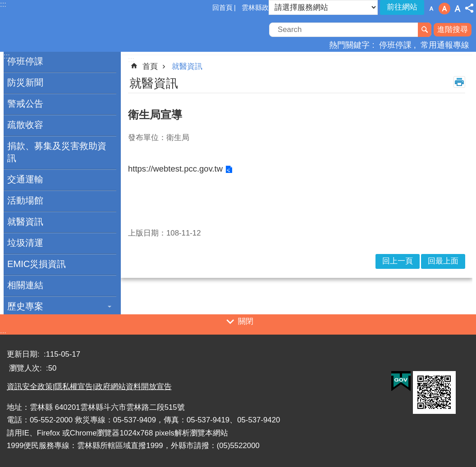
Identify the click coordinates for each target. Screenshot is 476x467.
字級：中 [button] (444, 9)
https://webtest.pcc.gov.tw (175, 169)
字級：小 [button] (431, 9)
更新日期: (24, 354)
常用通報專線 (445, 45)
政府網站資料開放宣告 (133, 387)
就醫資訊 (25, 222)
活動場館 (25, 200)
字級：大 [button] (458, 9)
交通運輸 (25, 179)
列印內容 (459, 82)
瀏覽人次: (26, 368)
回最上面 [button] (443, 261)
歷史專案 (25, 306)
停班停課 (395, 45)
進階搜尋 (453, 29)
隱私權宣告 (74, 387)
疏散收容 (25, 125)
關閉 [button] (246, 321)
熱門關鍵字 (349, 45)
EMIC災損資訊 (37, 264)
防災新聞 (25, 82)
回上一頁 (398, 261)
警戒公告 (25, 104)
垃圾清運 (25, 243)
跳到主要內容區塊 (5, 5)
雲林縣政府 (259, 7)
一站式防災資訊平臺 (79, 31)
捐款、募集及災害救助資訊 (57, 152)
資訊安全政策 (30, 387)
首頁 (150, 66)
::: (3, 334)
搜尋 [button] (425, 30)
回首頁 (222, 7)
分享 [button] (469, 8)
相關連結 (25, 285)
